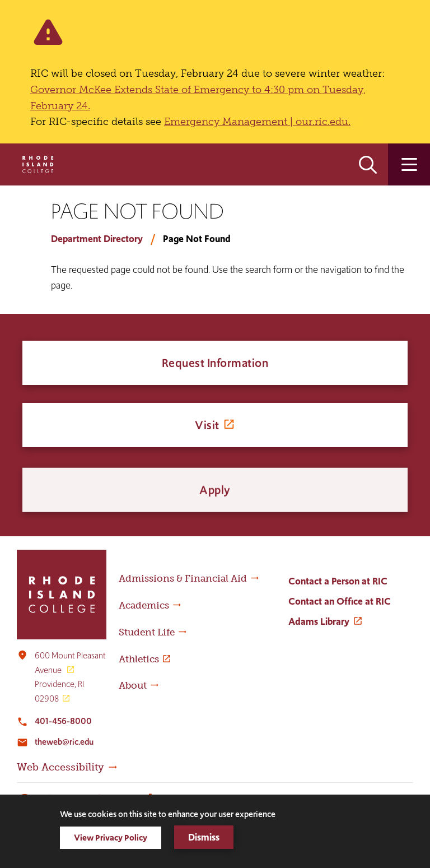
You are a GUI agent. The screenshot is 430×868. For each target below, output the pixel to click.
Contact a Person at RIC (338, 581)
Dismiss (204, 837)
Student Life (147, 632)
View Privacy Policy (111, 837)
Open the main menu (409, 164)
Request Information (215, 365)
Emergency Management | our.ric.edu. (257, 122)
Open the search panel (368, 164)
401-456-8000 (63, 721)
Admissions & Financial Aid (183, 578)
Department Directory (97, 239)
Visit (207, 436)
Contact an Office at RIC (340, 601)
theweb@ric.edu (64, 742)
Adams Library (319, 621)
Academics (144, 605)
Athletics (139, 659)
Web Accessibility (60, 767)
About (133, 685)
